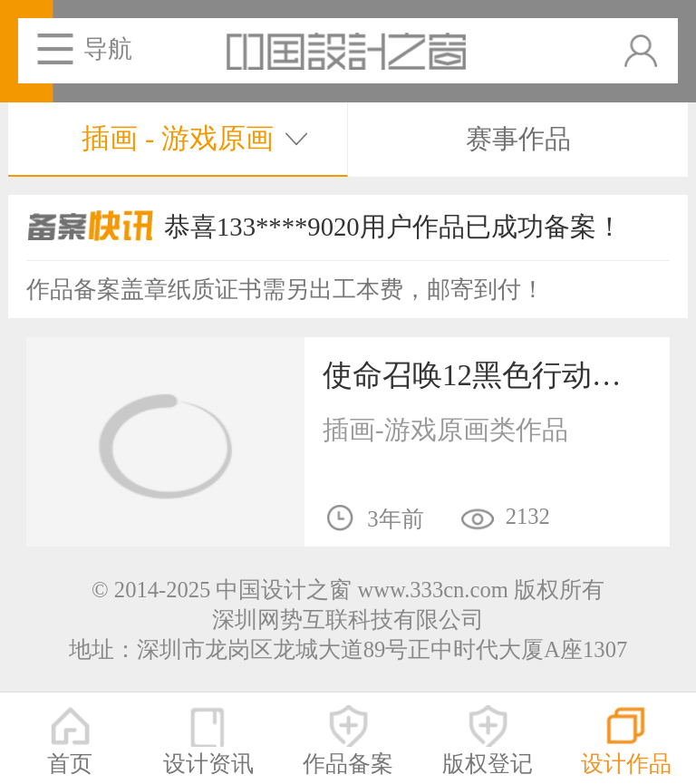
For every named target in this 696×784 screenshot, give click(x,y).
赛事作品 (518, 139)
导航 (108, 49)
